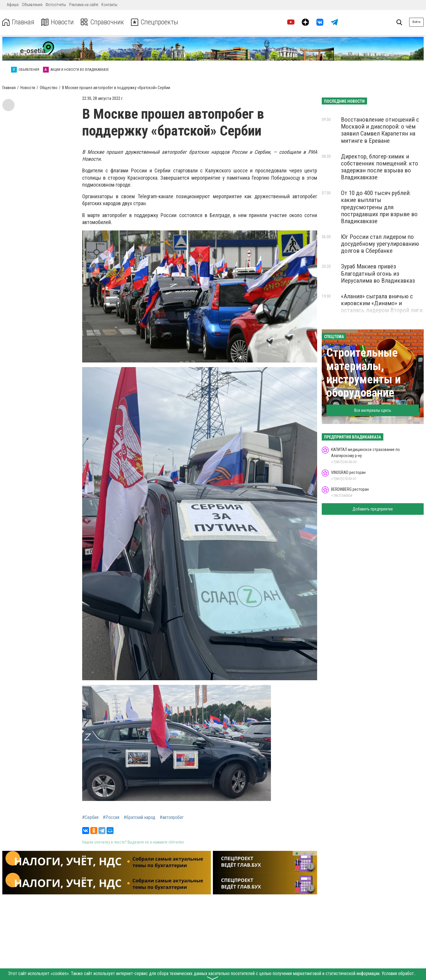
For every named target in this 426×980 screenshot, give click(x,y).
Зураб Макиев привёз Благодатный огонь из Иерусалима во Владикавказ (378, 273)
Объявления (32, 5)
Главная (18, 22)
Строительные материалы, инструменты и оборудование (364, 373)
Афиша (13, 5)
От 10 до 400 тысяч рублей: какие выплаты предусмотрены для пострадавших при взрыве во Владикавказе (379, 207)
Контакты (109, 5)
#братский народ (140, 817)
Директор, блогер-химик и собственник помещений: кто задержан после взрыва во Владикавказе (380, 167)
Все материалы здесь (373, 410)
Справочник (103, 22)
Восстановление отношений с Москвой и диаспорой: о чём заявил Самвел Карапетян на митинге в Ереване (380, 130)
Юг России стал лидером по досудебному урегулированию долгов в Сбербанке (380, 244)
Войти (416, 22)
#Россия (111, 817)
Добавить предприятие (373, 509)
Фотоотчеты (56, 5)
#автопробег (172, 817)
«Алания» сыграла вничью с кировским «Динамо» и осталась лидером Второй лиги (382, 303)
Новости (58, 22)
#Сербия (90, 817)
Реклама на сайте (84, 5)
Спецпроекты (155, 22)
